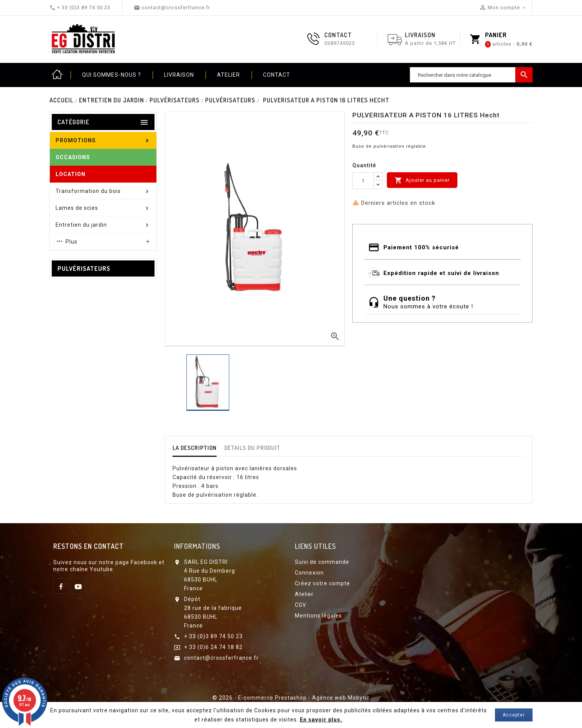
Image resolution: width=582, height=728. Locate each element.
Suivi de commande (322, 562)
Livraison (179, 75)
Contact (277, 75)
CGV (301, 605)
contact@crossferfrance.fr (221, 658)
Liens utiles (315, 546)
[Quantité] (363, 181)
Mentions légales (318, 616)
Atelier (229, 75)
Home (57, 75)
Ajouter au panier (422, 180)
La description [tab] (195, 448)
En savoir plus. (321, 720)
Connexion (309, 573)
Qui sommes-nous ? (112, 75)
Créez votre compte (322, 583)
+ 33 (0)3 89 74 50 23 (213, 636)
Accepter (514, 715)
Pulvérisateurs (84, 268)
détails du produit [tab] (252, 448)
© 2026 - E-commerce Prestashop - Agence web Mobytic (291, 698)
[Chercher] (471, 75)
